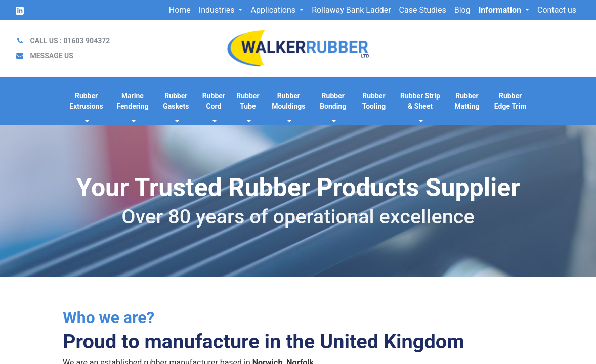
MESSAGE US (51, 56)
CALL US (70, 41)
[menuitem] (180, 10)
